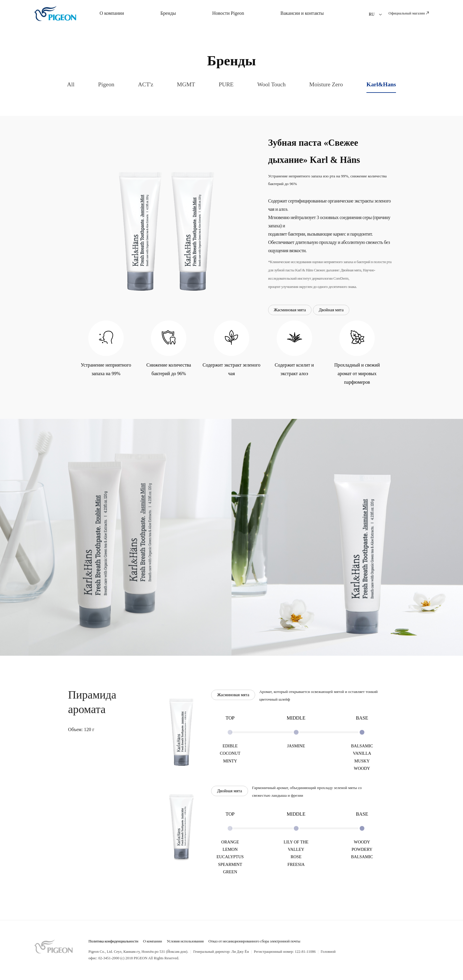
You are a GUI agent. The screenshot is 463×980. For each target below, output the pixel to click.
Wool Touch (271, 84)
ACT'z (146, 84)
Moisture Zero (326, 84)
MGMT (186, 84)
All (71, 84)
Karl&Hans (381, 84)
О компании (112, 13)
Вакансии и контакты (302, 13)
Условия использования (185, 941)
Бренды (168, 13)
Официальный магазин (409, 13)
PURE (226, 84)
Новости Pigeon (228, 13)
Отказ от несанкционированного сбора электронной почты (254, 941)
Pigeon (106, 84)
